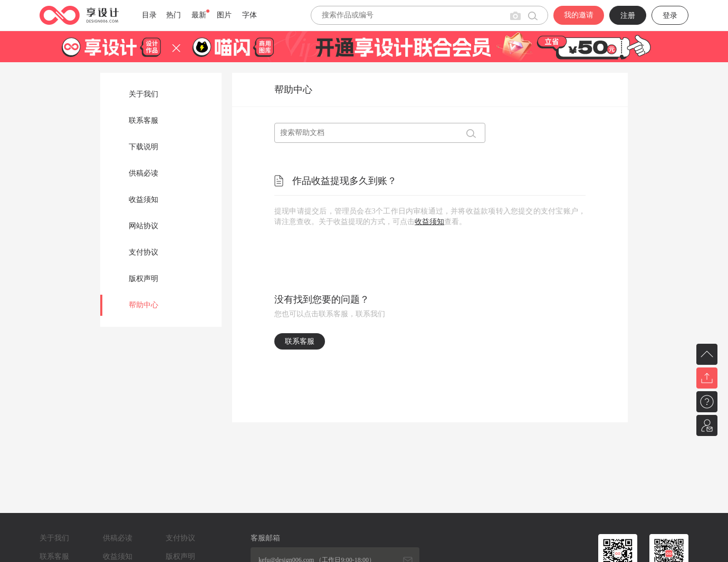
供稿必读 (143, 173)
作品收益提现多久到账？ (344, 181)
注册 (628, 16)
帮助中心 (143, 305)
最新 (199, 15)
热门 (174, 15)
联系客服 (143, 120)
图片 (224, 15)
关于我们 (143, 94)
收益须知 (143, 200)
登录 (670, 16)
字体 (250, 15)
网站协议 (143, 226)
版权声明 (143, 279)
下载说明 (143, 147)
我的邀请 (579, 15)
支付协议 (143, 252)
